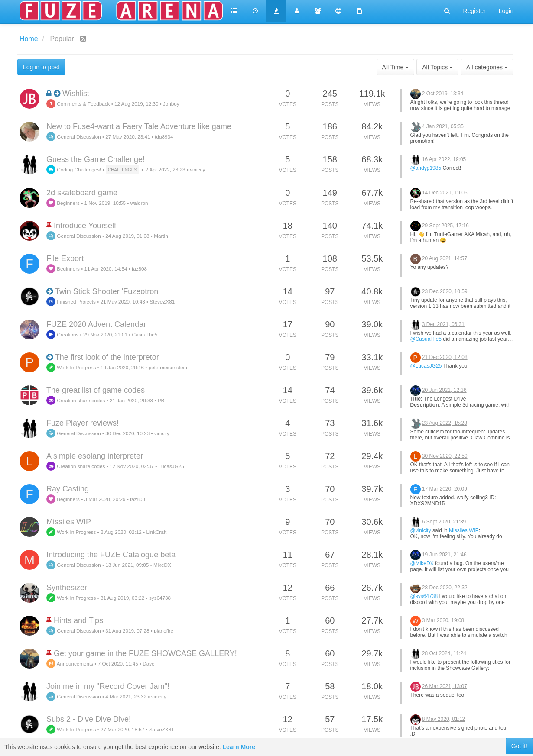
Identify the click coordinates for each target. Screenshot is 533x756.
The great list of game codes (96, 390)
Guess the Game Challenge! (96, 159)
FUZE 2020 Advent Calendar (96, 324)
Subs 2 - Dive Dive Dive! (89, 719)
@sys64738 (424, 596)
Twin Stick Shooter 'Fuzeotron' (107, 291)
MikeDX (162, 565)
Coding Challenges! (74, 170)
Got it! (519, 746)
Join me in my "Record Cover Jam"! (108, 686)
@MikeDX (422, 563)
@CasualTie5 (426, 339)
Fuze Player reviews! (83, 423)
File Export (65, 258)
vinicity (197, 170)
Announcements (70, 664)
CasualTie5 (145, 334)
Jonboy (171, 104)
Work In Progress (71, 367)
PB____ (167, 400)
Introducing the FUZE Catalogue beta (111, 555)
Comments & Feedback (78, 104)
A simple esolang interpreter (95, 456)
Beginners (63, 203)
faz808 (139, 269)
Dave (148, 664)
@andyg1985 (426, 168)
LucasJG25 (171, 466)
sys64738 (160, 598)
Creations (62, 334)
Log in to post (41, 67)
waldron (139, 203)
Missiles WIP (69, 522)
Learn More (239, 747)
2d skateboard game (82, 193)
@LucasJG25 (426, 366)
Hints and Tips (78, 620)
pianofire (164, 631)
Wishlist (76, 94)
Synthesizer (67, 588)
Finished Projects (71, 302)
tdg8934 (164, 137)
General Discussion (74, 137)
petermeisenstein (168, 367)
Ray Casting (68, 489)
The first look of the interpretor (107, 357)
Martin (161, 236)
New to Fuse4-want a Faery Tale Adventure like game (139, 126)
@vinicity (421, 530)
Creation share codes (76, 400)
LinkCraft (156, 532)
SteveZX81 (162, 302)
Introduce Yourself (85, 226)
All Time (396, 67)
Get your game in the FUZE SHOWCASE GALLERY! (145, 653)
